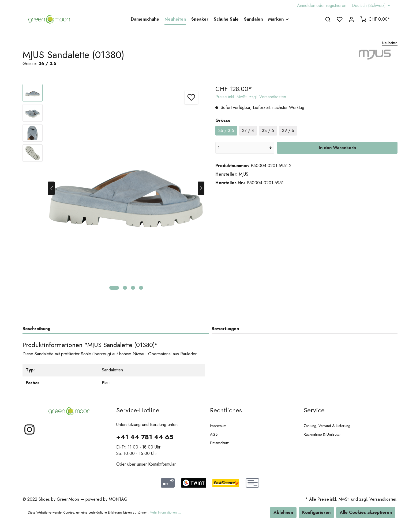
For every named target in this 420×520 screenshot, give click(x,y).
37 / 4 (248, 131)
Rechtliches (226, 410)
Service (314, 410)
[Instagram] (29, 434)
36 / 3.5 (226, 131)
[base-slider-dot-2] (125, 288)
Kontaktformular (162, 464)
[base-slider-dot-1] (114, 288)
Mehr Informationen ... (165, 513)
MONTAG (118, 499)
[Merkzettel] (340, 19)
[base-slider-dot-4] (141, 288)
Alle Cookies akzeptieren (366, 512)
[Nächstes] (201, 188)
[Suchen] (328, 19)
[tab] (116, 329)
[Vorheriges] (51, 188)
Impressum (218, 426)
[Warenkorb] (375, 19)
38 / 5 (268, 131)
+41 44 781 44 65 (145, 437)
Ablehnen (283, 512)
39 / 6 (288, 131)
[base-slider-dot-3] (133, 288)
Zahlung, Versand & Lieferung (327, 426)
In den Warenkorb (337, 148)
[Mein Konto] (351, 19)
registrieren (336, 5)
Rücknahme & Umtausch (323, 434)
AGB (214, 434)
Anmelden (306, 5)
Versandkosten (383, 499)
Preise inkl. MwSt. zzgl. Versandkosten (251, 97)
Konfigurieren (316, 512)
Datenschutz (219, 443)
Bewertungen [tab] (225, 329)
